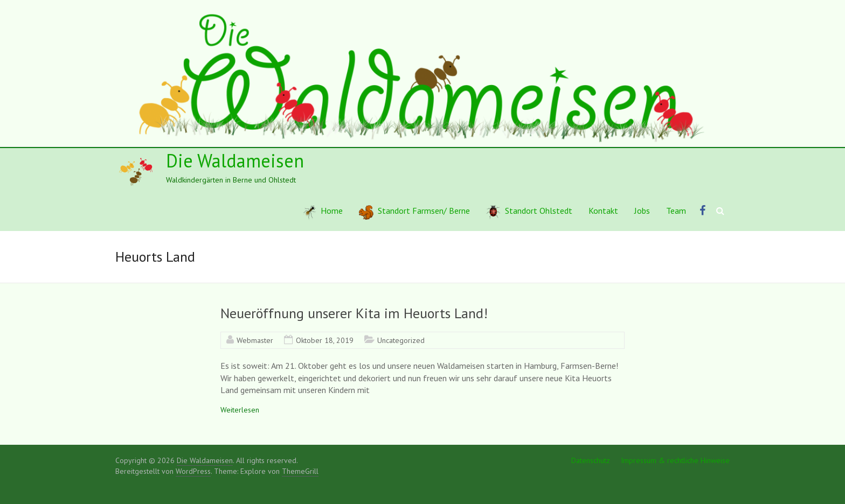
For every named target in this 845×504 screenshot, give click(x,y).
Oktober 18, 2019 (325, 340)
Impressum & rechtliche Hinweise (675, 460)
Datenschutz (591, 460)
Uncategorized (401, 340)
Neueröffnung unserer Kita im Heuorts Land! (354, 313)
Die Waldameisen (235, 160)
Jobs (642, 211)
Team (676, 211)
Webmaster (255, 340)
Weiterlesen (240, 410)
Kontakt (603, 211)
